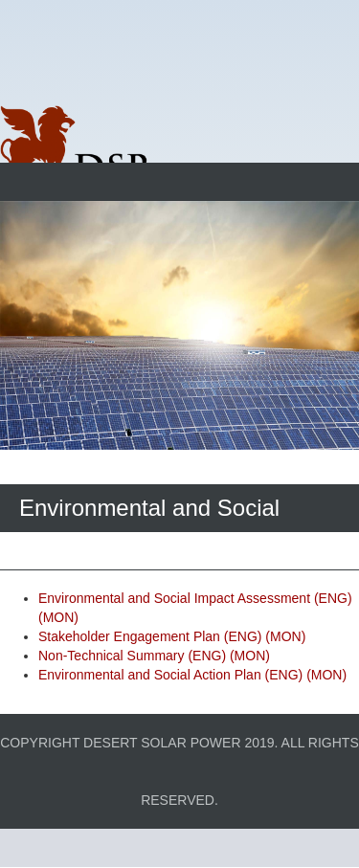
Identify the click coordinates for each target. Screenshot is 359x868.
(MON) (58, 617)
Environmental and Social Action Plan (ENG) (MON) (192, 675)
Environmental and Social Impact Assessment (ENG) (195, 598)
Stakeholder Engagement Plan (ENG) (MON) (172, 636)
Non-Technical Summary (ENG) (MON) (154, 656)
